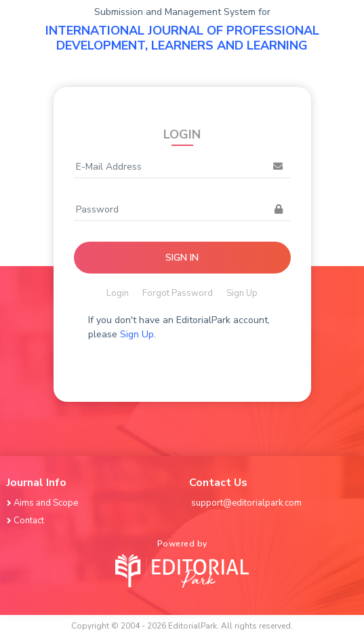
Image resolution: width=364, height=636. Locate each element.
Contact (26, 521)
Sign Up (242, 293)
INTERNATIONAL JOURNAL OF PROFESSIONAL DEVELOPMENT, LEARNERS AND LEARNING (182, 38)
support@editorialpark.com (246, 503)
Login (118, 293)
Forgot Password (178, 293)
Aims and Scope (43, 503)
